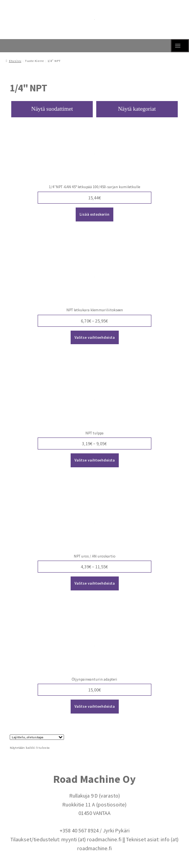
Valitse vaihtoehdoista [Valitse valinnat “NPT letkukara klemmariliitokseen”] (95, 337)
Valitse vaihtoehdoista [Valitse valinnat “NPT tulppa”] (95, 460)
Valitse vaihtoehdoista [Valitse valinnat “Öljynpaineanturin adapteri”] (95, 706)
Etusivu (15, 61)
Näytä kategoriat (137, 109)
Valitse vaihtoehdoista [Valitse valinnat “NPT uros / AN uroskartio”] (95, 583)
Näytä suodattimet (52, 109)
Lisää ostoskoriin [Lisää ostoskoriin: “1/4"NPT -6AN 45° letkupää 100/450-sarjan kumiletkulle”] (94, 214)
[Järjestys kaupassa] (37, 737)
